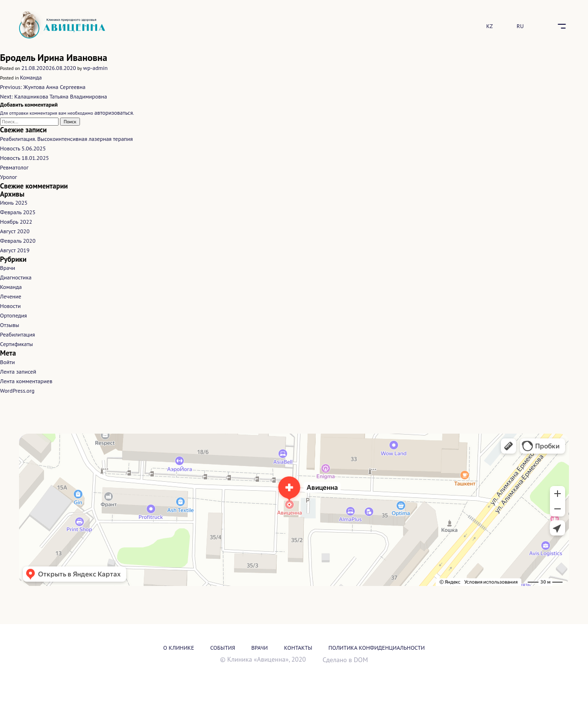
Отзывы (10, 325)
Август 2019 (15, 250)
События (223, 648)
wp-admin (96, 68)
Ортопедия (14, 315)
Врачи (8, 268)
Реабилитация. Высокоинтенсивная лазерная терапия (66, 139)
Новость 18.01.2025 (25, 158)
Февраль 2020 (18, 241)
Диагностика (16, 277)
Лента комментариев (26, 381)
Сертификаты (16, 344)
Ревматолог (14, 167)
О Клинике (179, 648)
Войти (7, 362)
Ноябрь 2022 (16, 222)
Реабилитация (17, 334)
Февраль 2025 (18, 212)
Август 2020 (15, 231)
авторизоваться (114, 113)
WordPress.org (17, 391)
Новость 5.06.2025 (23, 148)
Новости (10, 306)
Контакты (298, 648)
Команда (31, 77)
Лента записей (18, 372)
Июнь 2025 (14, 203)
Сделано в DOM (345, 660)
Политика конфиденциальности (377, 648)
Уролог (9, 177)
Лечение (11, 296)
